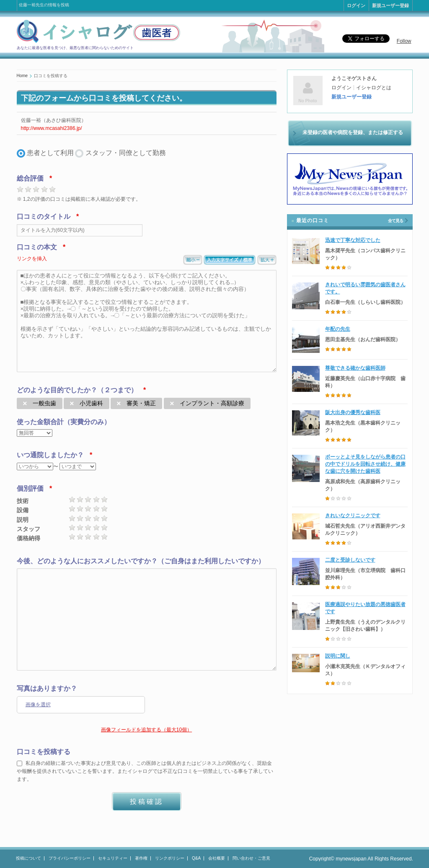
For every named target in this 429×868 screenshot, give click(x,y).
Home (22, 76)
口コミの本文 (37, 247)
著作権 (141, 858)
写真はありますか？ (47, 688)
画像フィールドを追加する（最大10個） (146, 730)
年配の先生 (338, 329)
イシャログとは (374, 88)
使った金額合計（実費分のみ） (64, 422)
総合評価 (30, 178)
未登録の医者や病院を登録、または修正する (353, 132)
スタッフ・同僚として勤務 (126, 153)
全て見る (395, 221)
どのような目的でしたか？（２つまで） (77, 390)
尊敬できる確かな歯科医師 (355, 368)
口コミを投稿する (44, 752)
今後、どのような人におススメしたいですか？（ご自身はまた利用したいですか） (141, 561)
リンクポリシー (170, 858)
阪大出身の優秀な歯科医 (353, 412)
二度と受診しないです (350, 560)
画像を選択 (38, 705)
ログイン (356, 5)
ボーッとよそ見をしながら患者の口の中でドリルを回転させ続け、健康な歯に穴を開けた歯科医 (365, 464)
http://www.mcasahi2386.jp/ (52, 128)
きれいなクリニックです (353, 516)
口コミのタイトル (44, 216)
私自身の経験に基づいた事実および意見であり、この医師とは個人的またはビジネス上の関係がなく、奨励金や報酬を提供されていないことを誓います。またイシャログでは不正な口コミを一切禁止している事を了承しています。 (145, 771)
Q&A (196, 858)
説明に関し (338, 656)
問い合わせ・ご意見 (251, 858)
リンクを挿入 (32, 259)
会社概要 (217, 858)
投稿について (28, 858)
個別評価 (30, 488)
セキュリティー (113, 858)
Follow (404, 41)
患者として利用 (50, 153)
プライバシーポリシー (70, 858)
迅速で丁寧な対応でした (353, 240)
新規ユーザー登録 (390, 5)
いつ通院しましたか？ (50, 455)
